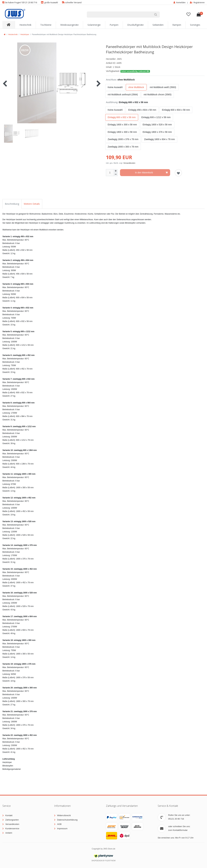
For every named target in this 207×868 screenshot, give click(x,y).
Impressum (62, 829)
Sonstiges (195, 25)
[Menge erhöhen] (116, 171)
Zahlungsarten (12, 820)
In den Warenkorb (151, 173)
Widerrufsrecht (64, 815)
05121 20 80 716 (176, 819)
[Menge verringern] (116, 174)
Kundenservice (12, 829)
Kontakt (9, 815)
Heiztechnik (25, 25)
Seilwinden (158, 25)
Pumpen (114, 25)
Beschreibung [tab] (12, 204)
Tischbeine (46, 25)
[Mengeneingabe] (110, 173)
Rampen (177, 25)
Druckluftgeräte (135, 25)
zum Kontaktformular (178, 830)
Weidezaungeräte (69, 25)
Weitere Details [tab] (32, 204)
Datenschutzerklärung (67, 820)
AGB (59, 824)
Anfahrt (9, 833)
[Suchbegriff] (119, 15)
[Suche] (156, 15)
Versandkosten (129, 163)
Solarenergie (94, 25)
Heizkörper (25, 34)
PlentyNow (110, 861)
